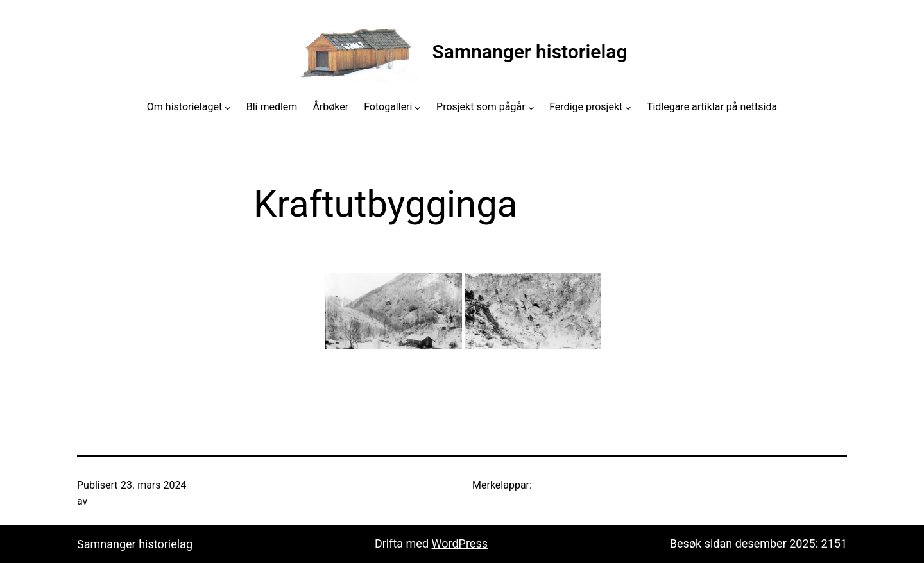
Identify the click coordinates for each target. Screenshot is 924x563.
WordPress (460, 543)
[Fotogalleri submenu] (418, 107)
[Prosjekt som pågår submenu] (531, 107)
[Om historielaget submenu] (228, 107)
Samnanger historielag (530, 52)
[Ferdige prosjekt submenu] (628, 107)
